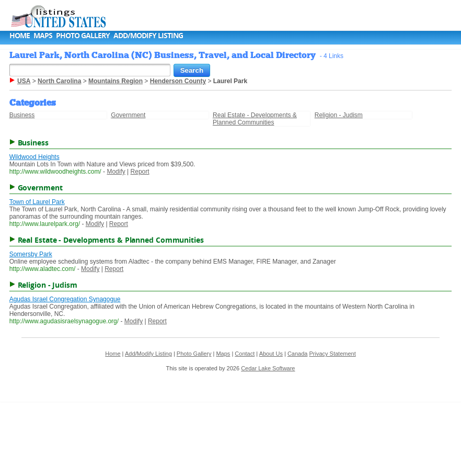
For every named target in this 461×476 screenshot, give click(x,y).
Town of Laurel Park (37, 202)
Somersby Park (31, 254)
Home (20, 35)
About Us (271, 354)
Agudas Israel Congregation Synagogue (65, 299)
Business (22, 115)
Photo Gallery (83, 35)
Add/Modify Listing (148, 35)
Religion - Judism (339, 115)
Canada (298, 354)
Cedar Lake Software (268, 368)
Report (140, 172)
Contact (245, 354)
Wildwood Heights (34, 157)
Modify (116, 172)
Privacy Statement (332, 354)
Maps (43, 35)
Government (128, 115)
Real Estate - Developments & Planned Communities (255, 119)
